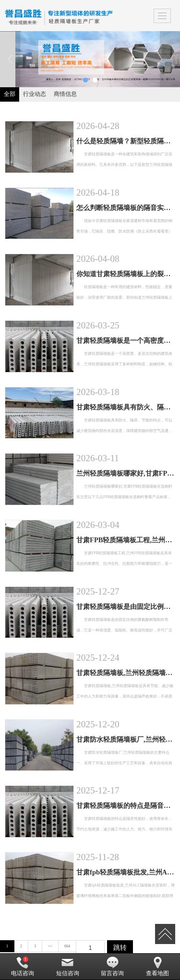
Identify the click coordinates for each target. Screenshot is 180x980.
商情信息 (65, 94)
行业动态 (35, 94)
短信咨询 (68, 967)
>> (50, 946)
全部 (10, 94)
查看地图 (157, 967)
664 (67, 946)
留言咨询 (112, 967)
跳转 (120, 947)
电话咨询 (23, 967)
